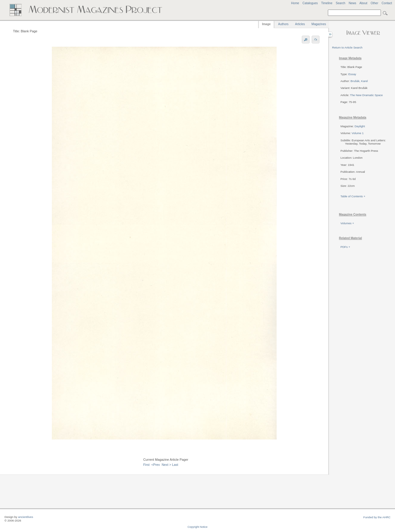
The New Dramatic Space (366, 95)
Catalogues (310, 3)
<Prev (156, 465)
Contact (387, 3)
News (352, 3)
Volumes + (347, 223)
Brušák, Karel (359, 81)
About (363, 3)
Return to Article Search (347, 47)
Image (266, 24)
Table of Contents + (353, 196)
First (146, 465)
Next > (167, 465)
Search (340, 3)
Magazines (319, 24)
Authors (283, 24)
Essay (352, 74)
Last (175, 465)
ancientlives (25, 517)
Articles (300, 24)
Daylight (360, 126)
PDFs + (345, 247)
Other (374, 3)
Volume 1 (358, 133)
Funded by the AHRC (377, 517)
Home (295, 3)
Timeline (327, 3)
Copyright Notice (198, 527)
